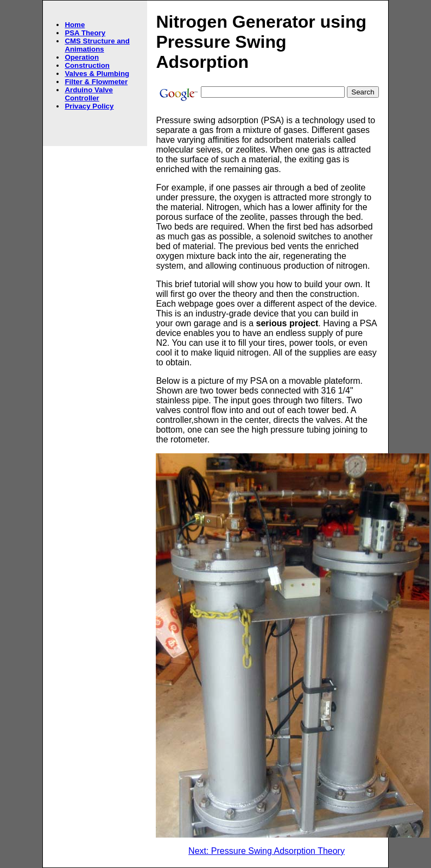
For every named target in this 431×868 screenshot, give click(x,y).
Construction (87, 65)
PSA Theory (85, 33)
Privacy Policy (89, 106)
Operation (82, 57)
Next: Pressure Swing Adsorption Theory (267, 851)
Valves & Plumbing (97, 74)
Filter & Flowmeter (96, 82)
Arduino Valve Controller (88, 94)
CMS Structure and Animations (97, 45)
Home (75, 25)
